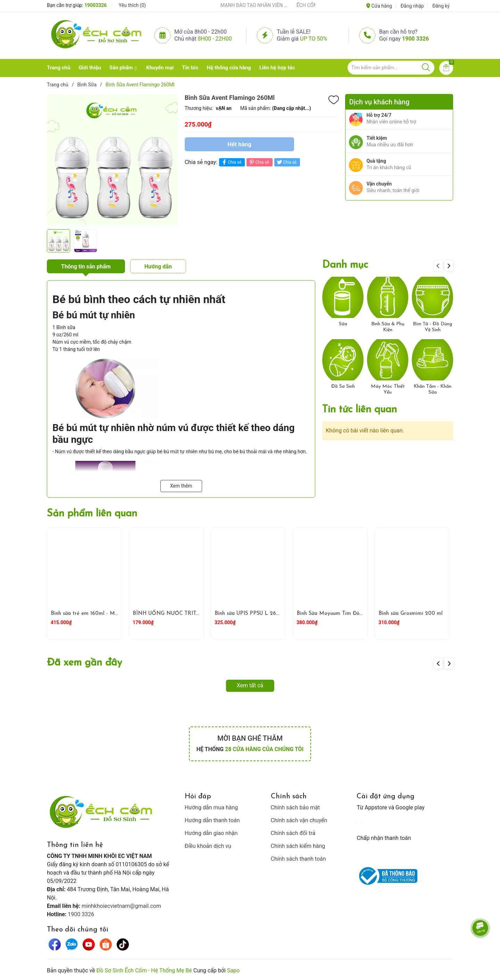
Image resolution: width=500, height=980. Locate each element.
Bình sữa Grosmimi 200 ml (411, 614)
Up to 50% (314, 39)
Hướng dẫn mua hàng (211, 807)
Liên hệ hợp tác (277, 68)
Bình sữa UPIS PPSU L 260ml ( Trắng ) (262, 614)
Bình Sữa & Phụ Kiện (388, 327)
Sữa (343, 324)
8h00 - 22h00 (215, 39)
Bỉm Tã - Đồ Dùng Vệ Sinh (432, 327)
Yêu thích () (132, 5)
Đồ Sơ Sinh (343, 386)
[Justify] (426, 68)
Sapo (233, 970)
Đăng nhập (412, 6)
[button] (449, 266)
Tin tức (190, 68)
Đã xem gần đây (85, 663)
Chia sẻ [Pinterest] (259, 162)
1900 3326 (415, 39)
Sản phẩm (121, 68)
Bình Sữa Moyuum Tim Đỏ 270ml (336, 614)
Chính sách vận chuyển (299, 820)
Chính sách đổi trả (293, 833)
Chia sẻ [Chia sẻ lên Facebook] (231, 162)
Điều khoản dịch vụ (208, 846)
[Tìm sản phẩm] (391, 68)
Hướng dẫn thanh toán (212, 820)
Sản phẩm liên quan (92, 514)
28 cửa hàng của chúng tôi (264, 749)
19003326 (95, 5)
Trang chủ (59, 68)
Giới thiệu (90, 68)
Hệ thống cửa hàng (229, 68)
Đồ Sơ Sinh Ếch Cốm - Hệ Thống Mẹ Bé (144, 970)
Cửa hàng (379, 6)
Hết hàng (239, 144)
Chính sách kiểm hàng (298, 846)
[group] (112, 160)
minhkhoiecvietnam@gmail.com (121, 906)
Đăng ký (441, 6)
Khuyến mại (160, 68)
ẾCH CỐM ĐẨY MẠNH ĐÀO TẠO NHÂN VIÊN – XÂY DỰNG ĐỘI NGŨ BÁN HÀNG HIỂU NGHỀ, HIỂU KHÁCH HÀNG (247, 5)
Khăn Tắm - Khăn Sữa (432, 389)
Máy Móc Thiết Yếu (388, 389)
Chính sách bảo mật (295, 807)
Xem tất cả (250, 685)
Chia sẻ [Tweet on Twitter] (286, 162)
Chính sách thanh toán (298, 859)
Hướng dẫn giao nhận (211, 833)
